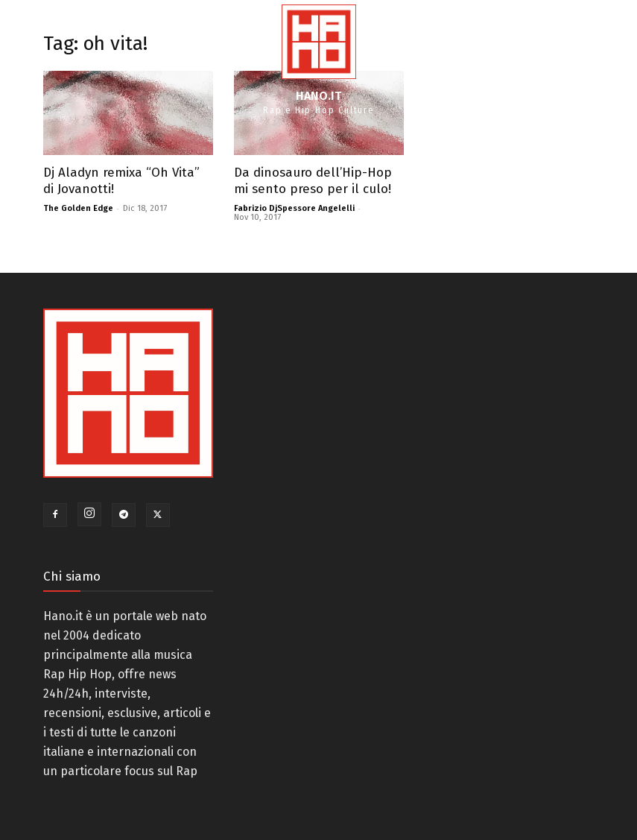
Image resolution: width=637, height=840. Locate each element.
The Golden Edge (78, 208)
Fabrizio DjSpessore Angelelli (294, 208)
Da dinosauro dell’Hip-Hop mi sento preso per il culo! (313, 181)
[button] (597, 59)
